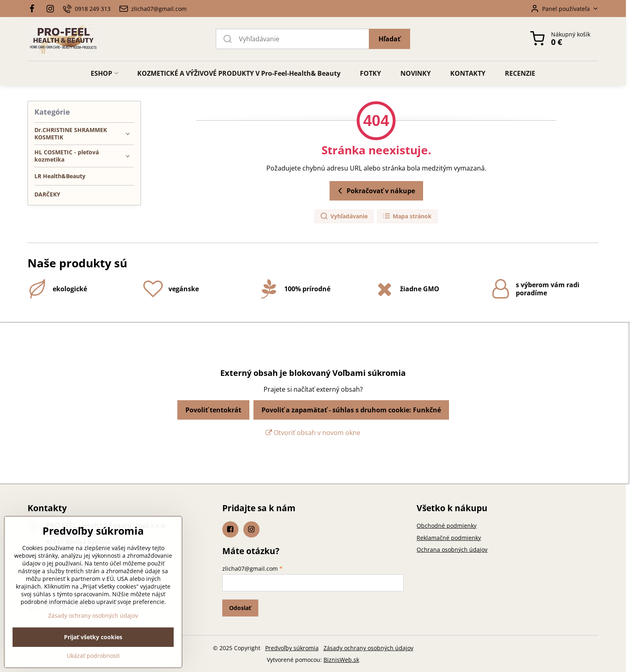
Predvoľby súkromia (292, 648)
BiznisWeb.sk (341, 660)
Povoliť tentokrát (213, 410)
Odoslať (240, 608)
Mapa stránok (407, 217)
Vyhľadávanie (344, 217)
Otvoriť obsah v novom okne (313, 433)
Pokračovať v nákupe (375, 191)
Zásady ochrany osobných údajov (368, 648)
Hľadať (389, 39)
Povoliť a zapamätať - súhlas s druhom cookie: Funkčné (351, 410)
